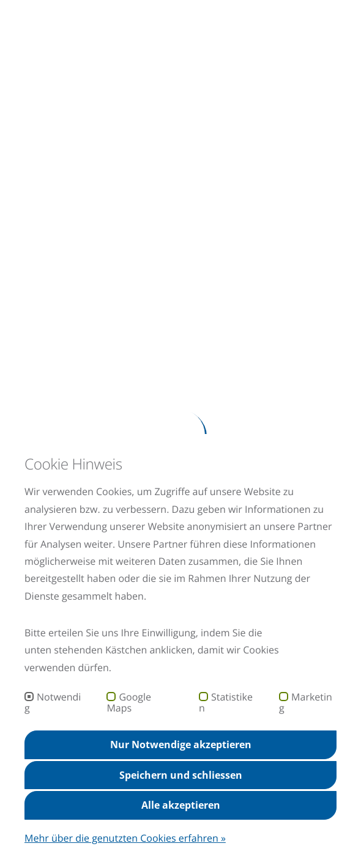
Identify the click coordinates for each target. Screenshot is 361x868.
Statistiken (226, 703)
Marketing (306, 703)
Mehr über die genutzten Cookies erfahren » (125, 838)
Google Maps (129, 703)
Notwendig (53, 703)
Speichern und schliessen (181, 775)
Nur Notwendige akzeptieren (181, 745)
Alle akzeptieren (181, 805)
